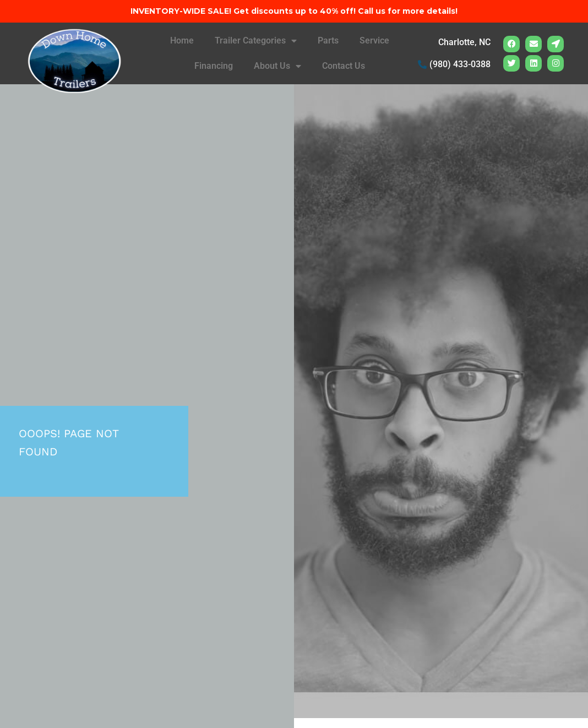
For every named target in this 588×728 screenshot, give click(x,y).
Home (182, 40)
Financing (214, 66)
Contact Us (344, 66)
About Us (277, 66)
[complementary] (508, 667)
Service (374, 40)
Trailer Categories (256, 41)
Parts (328, 40)
